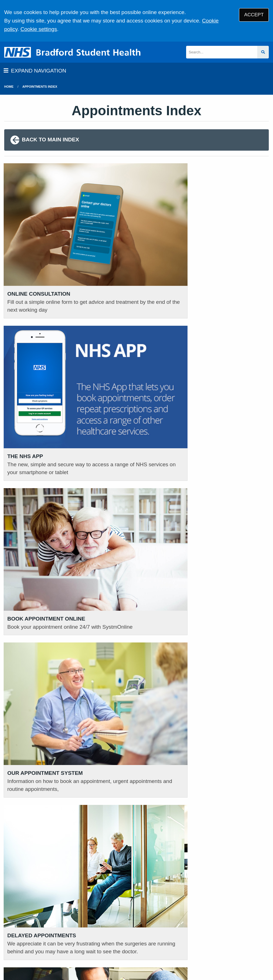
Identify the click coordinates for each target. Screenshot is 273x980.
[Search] (222, 52)
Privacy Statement (93, 940)
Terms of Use (54, 940)
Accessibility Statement (170, 940)
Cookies (209, 940)
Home (9, 87)
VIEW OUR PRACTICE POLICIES (227, 893)
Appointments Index (40, 87)
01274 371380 (31, 897)
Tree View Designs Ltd (33, 959)
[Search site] (263, 52)
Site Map (232, 940)
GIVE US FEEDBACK (124, 891)
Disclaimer (128, 940)
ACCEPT (254, 15)
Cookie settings (39, 29)
